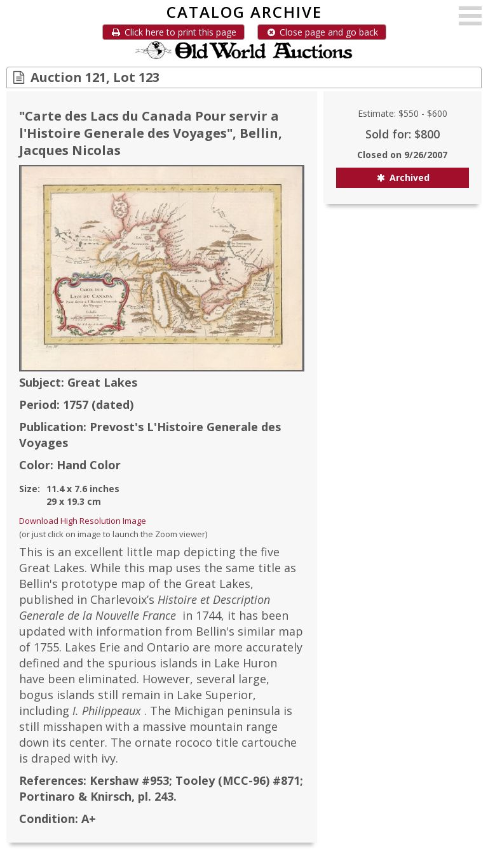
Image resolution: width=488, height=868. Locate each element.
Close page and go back (322, 32)
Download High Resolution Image (83, 521)
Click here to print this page (173, 32)
